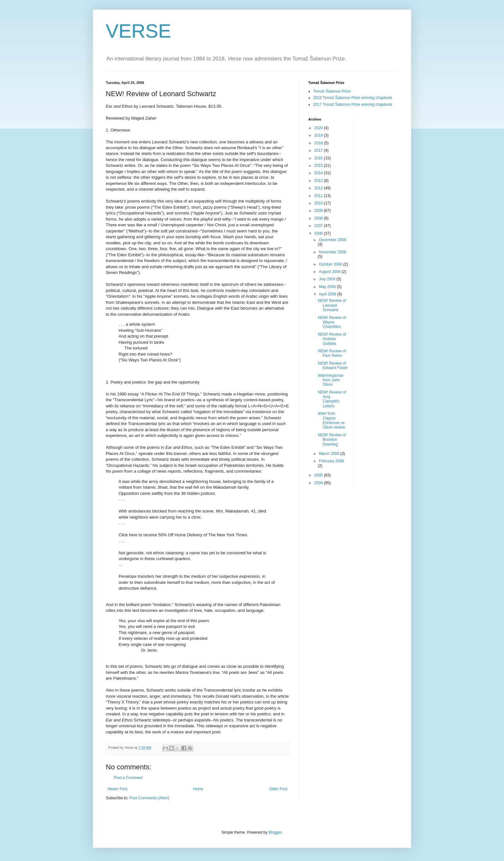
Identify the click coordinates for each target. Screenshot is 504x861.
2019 (319, 135)
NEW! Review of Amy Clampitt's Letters (332, 399)
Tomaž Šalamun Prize (332, 91)
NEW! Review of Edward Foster (333, 366)
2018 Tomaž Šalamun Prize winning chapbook (353, 98)
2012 (319, 188)
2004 (319, 483)
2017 (319, 150)
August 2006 (330, 272)
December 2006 (333, 240)
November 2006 (333, 252)
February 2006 (331, 461)
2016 (319, 158)
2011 (319, 196)
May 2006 (328, 287)
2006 (319, 233)
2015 (319, 166)
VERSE (138, 31)
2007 (319, 226)
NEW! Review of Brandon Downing (332, 440)
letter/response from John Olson (331, 380)
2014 (319, 173)
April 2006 (328, 294)
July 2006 (328, 279)
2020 (319, 128)
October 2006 (331, 264)
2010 (319, 203)
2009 (319, 211)
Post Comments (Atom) (149, 798)
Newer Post (117, 789)
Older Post (278, 789)
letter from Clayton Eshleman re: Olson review (332, 420)
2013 (319, 181)
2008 (319, 218)
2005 (319, 475)
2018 (319, 143)
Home (198, 789)
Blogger (275, 832)
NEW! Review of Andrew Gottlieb (332, 339)
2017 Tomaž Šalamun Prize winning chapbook (353, 104)
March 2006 (330, 454)
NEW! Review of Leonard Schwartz (332, 305)
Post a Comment (128, 778)
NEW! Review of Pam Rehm (332, 353)
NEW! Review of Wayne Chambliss (332, 322)
